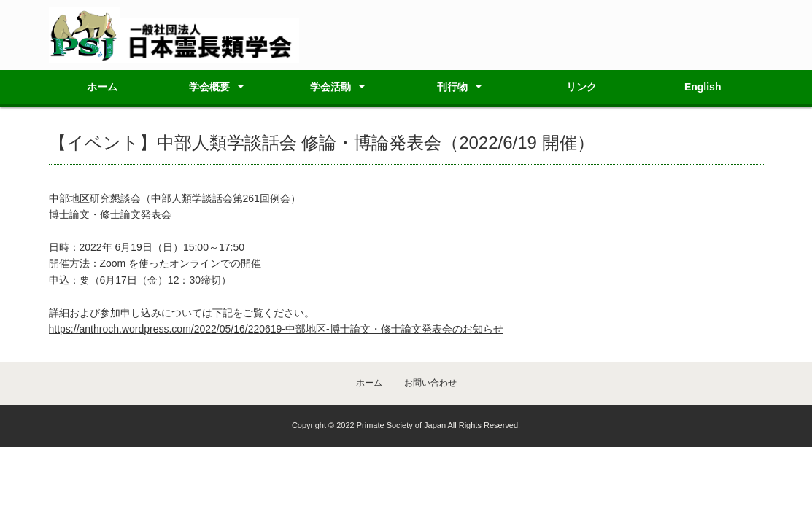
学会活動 (330, 87)
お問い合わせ (430, 383)
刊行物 (452, 87)
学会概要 (209, 87)
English (703, 87)
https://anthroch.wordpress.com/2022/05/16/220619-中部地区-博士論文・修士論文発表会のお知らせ (276, 329)
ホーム (102, 87)
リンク (581, 87)
